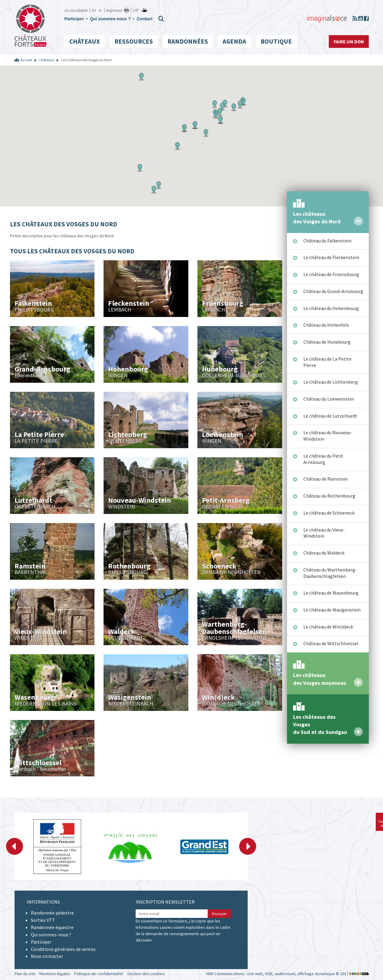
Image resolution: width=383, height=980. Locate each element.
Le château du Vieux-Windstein (324, 533)
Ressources (134, 41)
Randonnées (188, 41)
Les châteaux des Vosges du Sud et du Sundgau (320, 725)
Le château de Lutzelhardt (330, 416)
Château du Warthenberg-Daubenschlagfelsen (330, 573)
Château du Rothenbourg (329, 496)
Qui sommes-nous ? (110, 19)
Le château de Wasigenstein (332, 610)
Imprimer (114, 10)
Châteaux (85, 41)
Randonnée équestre (52, 927)
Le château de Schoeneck (329, 513)
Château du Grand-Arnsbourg (333, 291)
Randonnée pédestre (52, 913)
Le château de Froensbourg (331, 274)
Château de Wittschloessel (331, 643)
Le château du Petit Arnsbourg (323, 459)
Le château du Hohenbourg (331, 308)
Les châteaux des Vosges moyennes (320, 679)
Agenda (234, 41)
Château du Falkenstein (327, 241)
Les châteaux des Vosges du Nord (317, 218)
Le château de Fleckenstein (331, 257)
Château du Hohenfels (326, 325)
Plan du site (25, 974)
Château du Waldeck (324, 553)
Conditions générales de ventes (63, 949)
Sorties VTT (43, 920)
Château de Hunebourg (327, 342)
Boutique (276, 41)
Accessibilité (76, 10)
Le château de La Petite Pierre (327, 362)
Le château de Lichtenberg (331, 382)
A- (101, 10)
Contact (144, 19)
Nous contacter (47, 956)
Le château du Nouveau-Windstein (328, 436)
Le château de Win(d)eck (328, 627)
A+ (94, 10)
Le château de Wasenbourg (331, 593)
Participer (74, 19)
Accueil (26, 60)
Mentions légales (55, 974)
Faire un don (349, 42)
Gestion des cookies (146, 974)
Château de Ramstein (325, 479)
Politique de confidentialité (99, 974)
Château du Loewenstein (329, 399)
